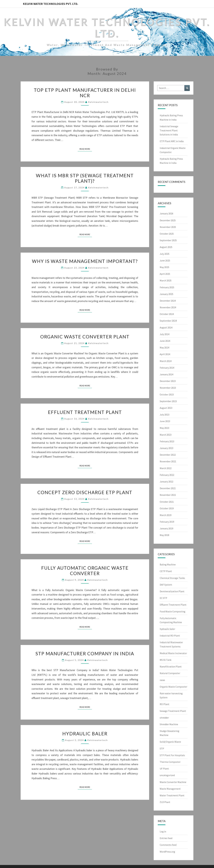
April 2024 (165, 354)
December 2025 (168, 220)
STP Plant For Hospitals (172, 755)
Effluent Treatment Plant (85, 412)
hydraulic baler (167, 629)
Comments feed (168, 845)
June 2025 (165, 260)
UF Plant (164, 769)
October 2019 (167, 508)
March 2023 (166, 435)
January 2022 (166, 482)
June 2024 (165, 341)
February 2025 (167, 287)
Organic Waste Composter (173, 687)
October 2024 (167, 314)
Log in (163, 831)
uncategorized (167, 775)
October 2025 (167, 234)
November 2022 (168, 461)
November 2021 (168, 495)
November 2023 (168, 388)
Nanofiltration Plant (171, 667)
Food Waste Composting (173, 611)
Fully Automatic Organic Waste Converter (85, 571)
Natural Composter (170, 673)
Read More (86, 149)
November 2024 (168, 307)
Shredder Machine (169, 724)
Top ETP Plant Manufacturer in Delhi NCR (85, 93)
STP (162, 749)
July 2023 (165, 415)
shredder (164, 718)
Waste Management (170, 789)
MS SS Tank (166, 660)
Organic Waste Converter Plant (85, 337)
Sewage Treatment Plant (173, 711)
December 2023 (168, 381)
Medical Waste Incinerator (173, 653)
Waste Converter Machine (173, 782)
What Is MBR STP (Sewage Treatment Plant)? (85, 178)
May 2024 (164, 348)
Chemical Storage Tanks (172, 578)
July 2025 (165, 254)
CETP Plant (166, 571)
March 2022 (166, 468)
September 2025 (168, 240)
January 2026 (166, 213)
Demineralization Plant (172, 591)
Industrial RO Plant (170, 636)
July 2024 (165, 334)
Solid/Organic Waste (170, 742)
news (162, 680)
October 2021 (167, 502)
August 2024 (166, 327)
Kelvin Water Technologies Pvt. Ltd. (50, 4)
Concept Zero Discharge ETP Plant (85, 492)
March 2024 (166, 361)
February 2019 (167, 522)
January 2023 (166, 448)
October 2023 (167, 395)
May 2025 (164, 267)
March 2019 (166, 515)
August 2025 (166, 247)
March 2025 (166, 280)
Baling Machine (168, 564)
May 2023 (164, 428)
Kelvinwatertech (98, 102)
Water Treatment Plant (172, 795)
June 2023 (165, 421)
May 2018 (164, 535)
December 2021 (168, 488)
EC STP (163, 598)
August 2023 (166, 408)
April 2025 (165, 274)
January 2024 (166, 374)
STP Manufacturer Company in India (85, 653)
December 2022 (168, 455)
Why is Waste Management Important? (85, 261)
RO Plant (165, 704)
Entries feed (166, 838)
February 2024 (167, 368)
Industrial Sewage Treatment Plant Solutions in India (169, 130)
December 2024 (168, 301)
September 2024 (168, 321)
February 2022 (167, 475)
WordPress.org (167, 852)
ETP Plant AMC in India (172, 141)
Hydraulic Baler (85, 734)
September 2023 (168, 401)
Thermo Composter (170, 762)
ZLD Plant (165, 802)
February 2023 (167, 441)
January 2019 (166, 528)
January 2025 (166, 294)
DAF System (166, 585)
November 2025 (168, 227)
